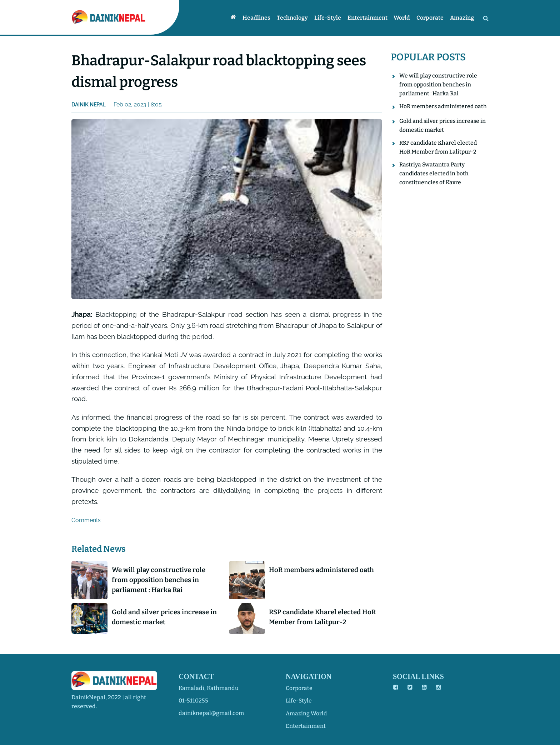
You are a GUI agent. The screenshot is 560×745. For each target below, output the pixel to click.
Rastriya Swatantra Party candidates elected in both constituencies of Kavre (435, 183)
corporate (299, 688)
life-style (299, 701)
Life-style (331, 18)
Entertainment (370, 18)
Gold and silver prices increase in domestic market (167, 618)
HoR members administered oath (324, 570)
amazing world (306, 713)
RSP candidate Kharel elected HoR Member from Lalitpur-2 (319, 618)
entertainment (306, 726)
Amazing (462, 18)
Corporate (431, 18)
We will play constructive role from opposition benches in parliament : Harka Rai (161, 580)
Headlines (261, 18)
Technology (296, 18)
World (404, 18)
